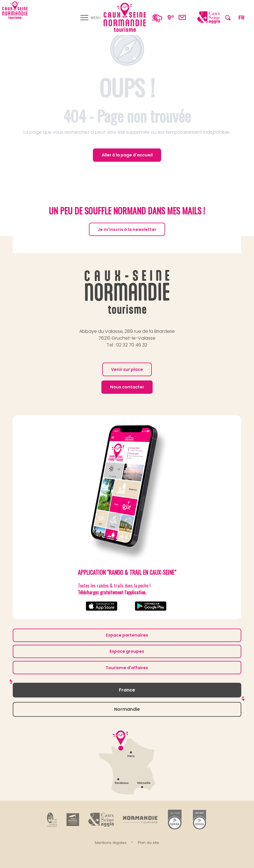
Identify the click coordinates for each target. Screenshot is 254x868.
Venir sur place (127, 369)
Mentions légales (111, 843)
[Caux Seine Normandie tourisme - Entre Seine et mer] (15, 10)
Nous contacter (127, 387)
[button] (228, 17)
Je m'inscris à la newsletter (127, 229)
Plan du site (149, 843)
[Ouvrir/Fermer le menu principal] (91, 18)
